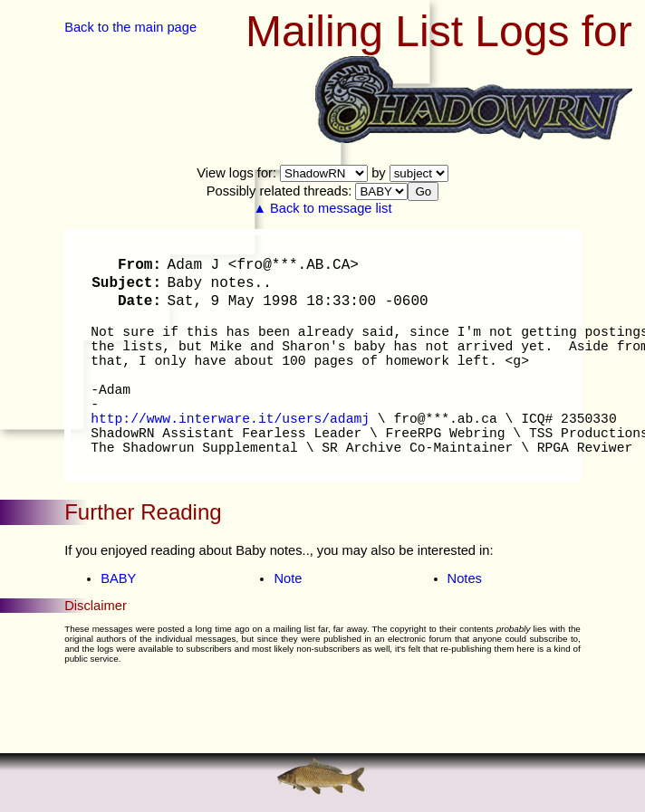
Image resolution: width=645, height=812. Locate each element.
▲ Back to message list (323, 208)
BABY (118, 578)
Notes (465, 578)
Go (423, 191)
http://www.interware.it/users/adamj (230, 419)
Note (288, 578)
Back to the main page (130, 27)
